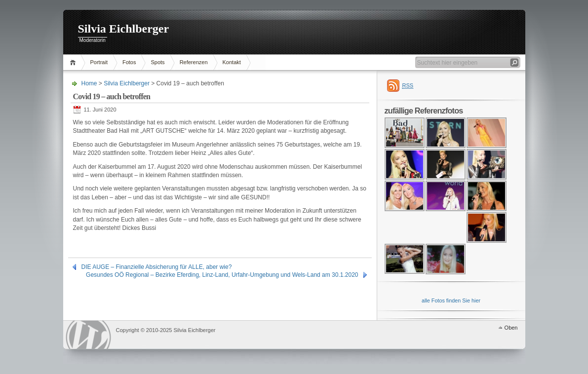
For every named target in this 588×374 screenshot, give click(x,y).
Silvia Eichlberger (124, 29)
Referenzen (194, 62)
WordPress (88, 335)
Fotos (129, 62)
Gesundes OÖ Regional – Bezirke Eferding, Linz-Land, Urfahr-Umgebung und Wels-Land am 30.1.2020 (222, 275)
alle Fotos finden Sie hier (451, 300)
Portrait (99, 62)
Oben (511, 328)
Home (74, 62)
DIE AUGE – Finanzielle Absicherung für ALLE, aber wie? (157, 267)
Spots (157, 62)
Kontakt (232, 62)
